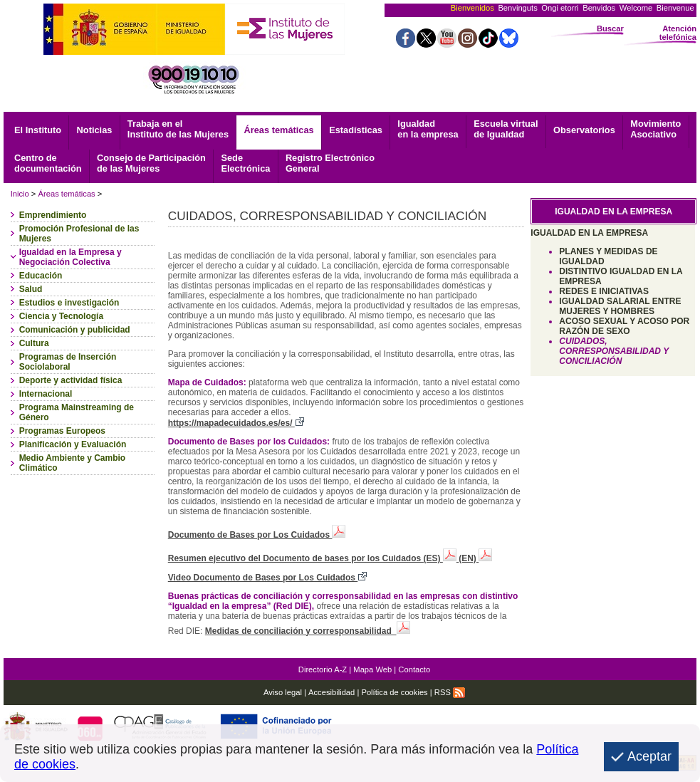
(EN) (475, 558)
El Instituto (38, 130)
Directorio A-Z (323, 669)
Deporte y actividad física (71, 380)
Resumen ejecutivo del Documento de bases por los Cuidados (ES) (313, 558)
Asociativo (655, 129)
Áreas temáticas (279, 130)
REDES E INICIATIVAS (604, 291)
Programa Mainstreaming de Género (77, 412)
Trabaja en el (178, 129)
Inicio (20, 194)
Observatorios (584, 130)
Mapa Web (372, 669)
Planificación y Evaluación (73, 444)
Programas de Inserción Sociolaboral (68, 362)
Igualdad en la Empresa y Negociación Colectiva (70, 257)
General (330, 163)
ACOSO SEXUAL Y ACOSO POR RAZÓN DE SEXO (624, 326)
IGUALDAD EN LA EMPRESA (589, 233)
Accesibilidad (331, 692)
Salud (31, 289)
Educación (41, 276)
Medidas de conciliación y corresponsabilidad (308, 631)
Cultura (34, 343)
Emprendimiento (53, 215)
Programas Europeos (62, 431)
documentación (48, 163)
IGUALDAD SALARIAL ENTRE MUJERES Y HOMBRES (620, 306)
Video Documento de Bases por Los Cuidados (268, 578)
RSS (450, 692)
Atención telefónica (678, 33)
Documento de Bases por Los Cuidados (257, 535)
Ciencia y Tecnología (61, 316)
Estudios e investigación (69, 303)
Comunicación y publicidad (75, 330)
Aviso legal (283, 692)
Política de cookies (394, 692)
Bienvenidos (472, 8)
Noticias (95, 130)
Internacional (46, 394)
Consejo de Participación (151, 163)
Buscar (610, 28)
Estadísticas (356, 130)
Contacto (414, 669)
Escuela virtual (506, 129)
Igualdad (428, 129)
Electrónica (245, 163)
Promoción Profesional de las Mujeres (79, 234)
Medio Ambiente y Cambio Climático (73, 463)
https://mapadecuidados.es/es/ (236, 423)
